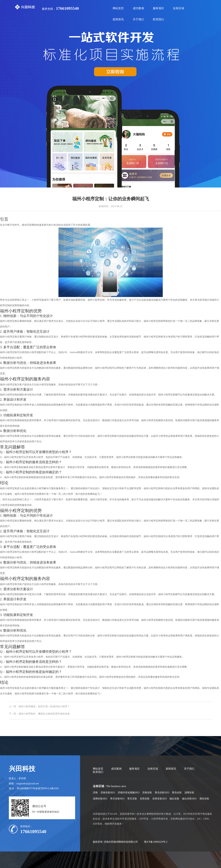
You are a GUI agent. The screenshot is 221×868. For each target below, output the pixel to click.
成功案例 (138, 8)
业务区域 (178, 8)
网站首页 (118, 8)
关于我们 (138, 19)
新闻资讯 (118, 19)
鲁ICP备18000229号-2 (156, 842)
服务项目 (158, 8)
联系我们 (158, 19)
